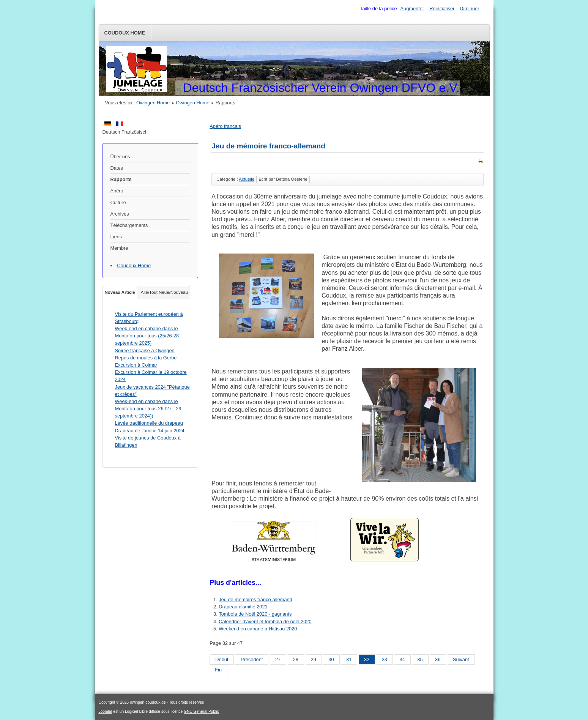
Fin (218, 670)
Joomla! (106, 711)
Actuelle (247, 179)
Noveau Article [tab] (120, 292)
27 (278, 659)
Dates (117, 168)
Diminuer (469, 9)
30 (331, 659)
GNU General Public (201, 711)
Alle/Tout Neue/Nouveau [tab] (164, 292)
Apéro (117, 191)
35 (420, 659)
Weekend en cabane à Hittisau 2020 (258, 629)
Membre (119, 248)
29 (314, 659)
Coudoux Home (125, 33)
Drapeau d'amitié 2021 (243, 607)
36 (438, 659)
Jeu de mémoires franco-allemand (255, 599)
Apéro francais (225, 126)
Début (222, 659)
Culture (118, 202)
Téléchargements (129, 225)
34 (402, 659)
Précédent (252, 659)
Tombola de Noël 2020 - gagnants (255, 614)
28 (296, 659)
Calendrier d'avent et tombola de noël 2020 (265, 622)
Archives (120, 214)
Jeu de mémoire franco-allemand (268, 146)
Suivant (461, 659)
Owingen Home (153, 103)
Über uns (120, 157)
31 (349, 659)
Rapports (121, 179)
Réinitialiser (442, 9)
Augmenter (412, 9)
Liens (116, 237)
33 (385, 659)
